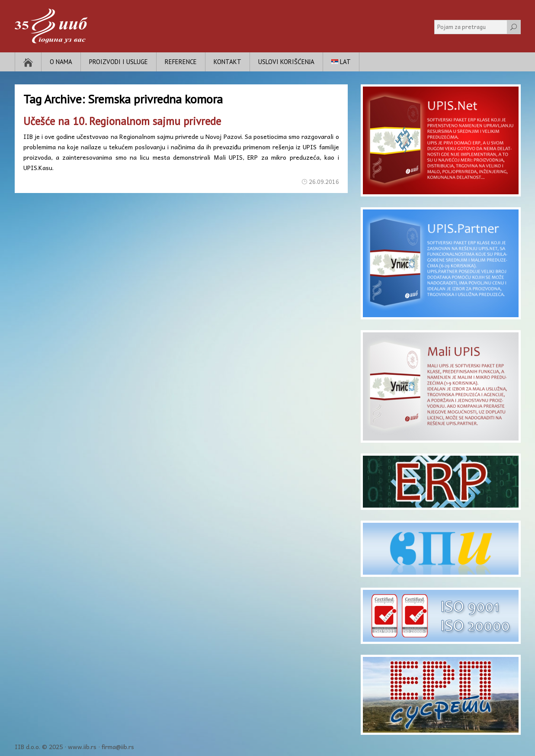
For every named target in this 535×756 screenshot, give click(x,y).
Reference (181, 62)
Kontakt (227, 62)
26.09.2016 (324, 182)
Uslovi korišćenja (286, 62)
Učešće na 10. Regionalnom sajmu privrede (122, 121)
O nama (61, 62)
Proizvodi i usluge (119, 62)
